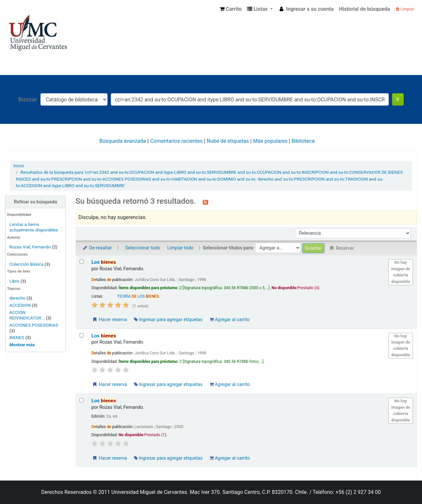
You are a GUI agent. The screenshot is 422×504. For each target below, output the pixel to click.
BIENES (17, 337)
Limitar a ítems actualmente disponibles (34, 227)
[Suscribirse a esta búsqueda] (205, 202)
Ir (398, 99)
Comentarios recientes (176, 141)
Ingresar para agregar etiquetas (168, 319)
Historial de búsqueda (364, 9)
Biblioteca (303, 141)
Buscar (28, 99)
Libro (15, 281)
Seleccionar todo (143, 248)
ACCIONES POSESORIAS (34, 325)
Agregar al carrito (230, 319)
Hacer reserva (109, 319)
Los (104, 262)
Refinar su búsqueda (35, 202)
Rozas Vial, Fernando (30, 247)
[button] (231, 9)
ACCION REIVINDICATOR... (27, 315)
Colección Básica (27, 264)
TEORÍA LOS (138, 296)
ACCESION (20, 305)
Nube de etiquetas (228, 141)
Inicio (19, 166)
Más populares (270, 141)
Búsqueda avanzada (123, 141)
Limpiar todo (180, 248)
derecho (17, 298)
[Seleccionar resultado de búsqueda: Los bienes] (82, 262)
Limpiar (405, 9)
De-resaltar (97, 248)
